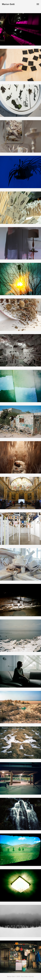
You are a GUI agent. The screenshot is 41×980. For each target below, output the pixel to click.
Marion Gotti (8, 4)
